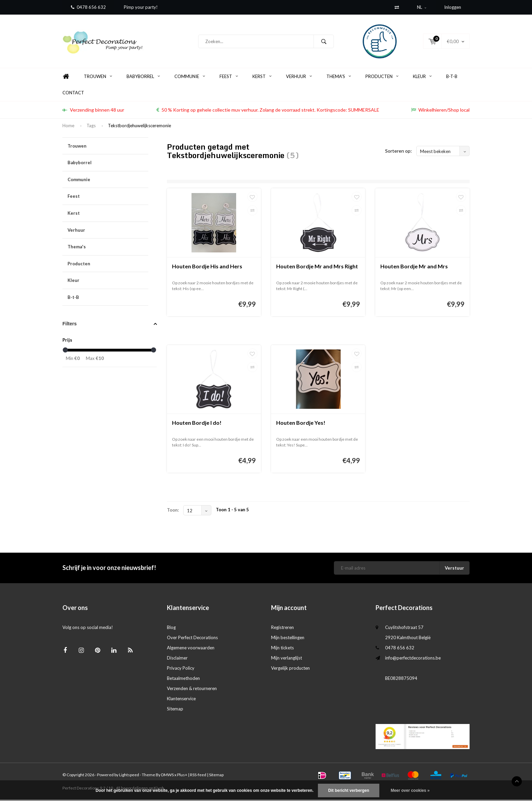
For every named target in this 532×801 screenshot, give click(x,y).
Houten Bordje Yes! (301, 424)
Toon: (173, 511)
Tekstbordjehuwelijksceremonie (139, 127)
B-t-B (452, 78)
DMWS (167, 776)
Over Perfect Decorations (192, 639)
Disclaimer (177, 659)
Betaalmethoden (183, 680)
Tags (91, 127)
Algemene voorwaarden (191, 649)
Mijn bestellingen (288, 639)
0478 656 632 (88, 7)
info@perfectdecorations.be (413, 659)
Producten (382, 78)
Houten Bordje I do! (197, 424)
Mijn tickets (282, 649)
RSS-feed (198, 776)
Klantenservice (181, 700)
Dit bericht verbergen (349, 790)
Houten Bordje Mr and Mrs (414, 268)
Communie (190, 78)
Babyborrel (143, 78)
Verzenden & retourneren (192, 690)
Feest (229, 78)
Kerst (262, 78)
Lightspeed (129, 776)
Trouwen (98, 78)
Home (66, 78)
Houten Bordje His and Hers (207, 268)
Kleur (422, 78)
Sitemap (175, 710)
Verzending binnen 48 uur (93, 111)
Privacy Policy (181, 669)
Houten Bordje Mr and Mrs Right (317, 268)
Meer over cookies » (410, 790)
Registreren (282, 629)
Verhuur (299, 78)
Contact (73, 94)
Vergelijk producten (290, 669)
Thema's (339, 78)
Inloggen (453, 7)
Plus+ (182, 776)
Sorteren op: (398, 152)
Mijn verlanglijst (287, 659)
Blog (171, 629)
